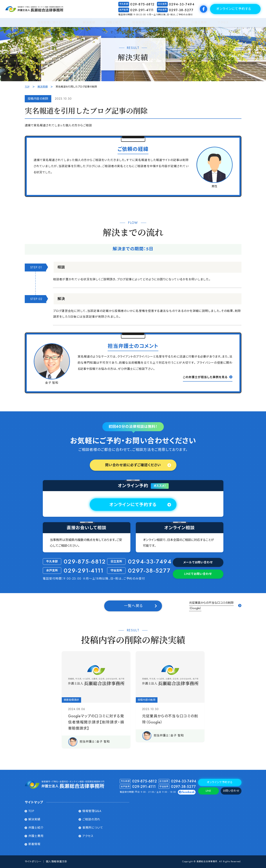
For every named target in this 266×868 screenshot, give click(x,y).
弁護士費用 (199, 22)
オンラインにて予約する (234, 9)
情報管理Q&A (142, 22)
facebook (188, 792)
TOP (27, 87)
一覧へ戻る (133, 606)
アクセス (223, 22)
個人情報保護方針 (57, 862)
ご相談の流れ (171, 22)
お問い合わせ (231, 791)
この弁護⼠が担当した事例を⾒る (205, 377)
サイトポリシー (33, 862)
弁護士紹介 (114, 22)
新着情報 (34, 844)
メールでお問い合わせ (198, 562)
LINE (208, 791)
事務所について (93, 828)
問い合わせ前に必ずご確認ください (133, 465)
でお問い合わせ (198, 574)
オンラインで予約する (220, 782)
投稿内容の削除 (38, 99)
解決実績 (89, 22)
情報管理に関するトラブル (55, 22)
